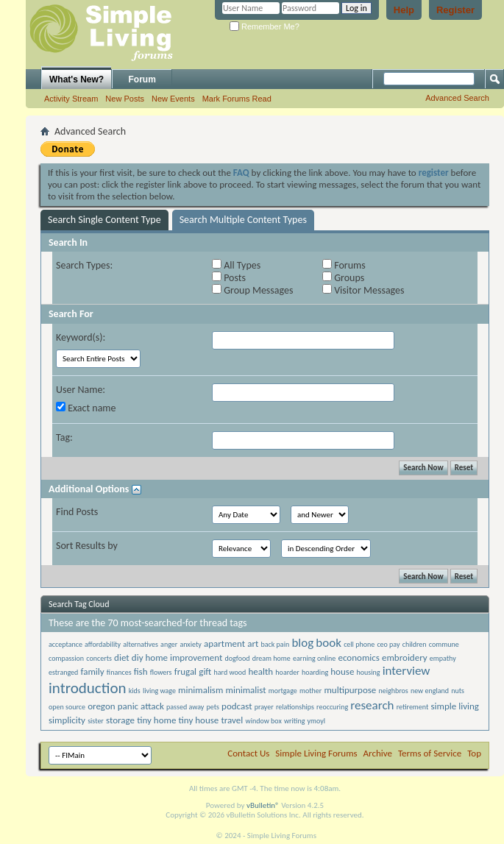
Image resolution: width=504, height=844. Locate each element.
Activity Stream (71, 99)
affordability (103, 644)
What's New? (77, 79)
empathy (443, 658)
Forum (142, 79)
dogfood (238, 658)
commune (444, 644)
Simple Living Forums (316, 753)
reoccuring (332, 707)
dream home (271, 658)
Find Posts (77, 512)
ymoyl (317, 721)
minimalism (200, 690)
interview (407, 671)
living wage (159, 691)
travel (232, 720)
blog (302, 643)
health (260, 671)
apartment (224, 643)
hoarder (287, 672)
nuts (458, 691)
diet (122, 657)
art (253, 643)
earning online (314, 658)
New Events (173, 99)
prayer (264, 707)
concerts (99, 658)
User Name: (81, 390)
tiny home (156, 720)
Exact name (86, 408)
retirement (413, 707)
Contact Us (248, 753)
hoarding (315, 672)
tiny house (199, 720)
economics (358, 657)
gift (205, 671)
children (415, 644)
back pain (276, 644)
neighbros (393, 691)
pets (212, 707)
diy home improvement (177, 657)
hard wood (230, 672)
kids (135, 691)
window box (263, 721)
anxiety (190, 644)
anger (169, 644)
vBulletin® (263, 805)
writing (294, 721)
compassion (66, 658)
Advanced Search (457, 98)
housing (369, 672)
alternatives (141, 644)
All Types (236, 265)
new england (430, 691)
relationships (295, 707)
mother (310, 691)
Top (474, 753)
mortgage (283, 691)
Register (455, 10)
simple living (455, 706)
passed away (185, 707)
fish (141, 671)
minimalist (246, 690)
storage (120, 720)
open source (67, 707)
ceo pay (388, 644)
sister (96, 721)
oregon (101, 706)
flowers (161, 672)
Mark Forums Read (237, 99)
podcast (237, 706)
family (92, 671)
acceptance (65, 644)
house (342, 671)
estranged (63, 672)
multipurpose (350, 690)
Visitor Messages (363, 290)
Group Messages (252, 290)
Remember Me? (265, 26)
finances (119, 672)
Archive (378, 753)
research (372, 705)
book (329, 643)
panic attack (141, 706)
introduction (88, 688)
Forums (344, 265)
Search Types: (84, 265)
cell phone (359, 644)
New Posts (125, 99)
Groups (343, 278)
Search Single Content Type (104, 220)
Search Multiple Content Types (243, 220)
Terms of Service (430, 753)
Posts (229, 278)
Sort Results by (87, 546)
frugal (185, 671)
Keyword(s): (81, 337)
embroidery (405, 657)
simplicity (67, 720)
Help (404, 10)
